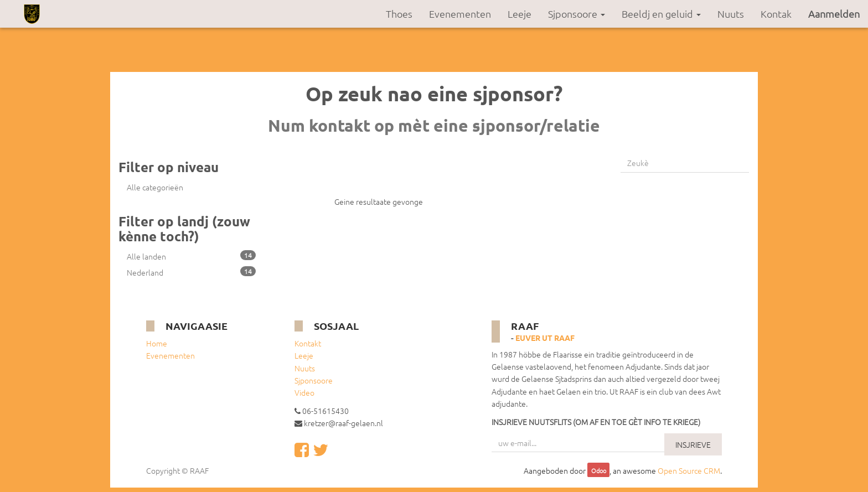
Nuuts (305, 368)
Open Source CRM (689, 470)
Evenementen (170, 355)
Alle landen (191, 256)
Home (157, 343)
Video (304, 392)
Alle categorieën (155, 187)
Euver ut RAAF (545, 338)
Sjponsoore (314, 380)
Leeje (304, 355)
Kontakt (308, 343)
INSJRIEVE (693, 444)
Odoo (599, 471)
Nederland (191, 272)
